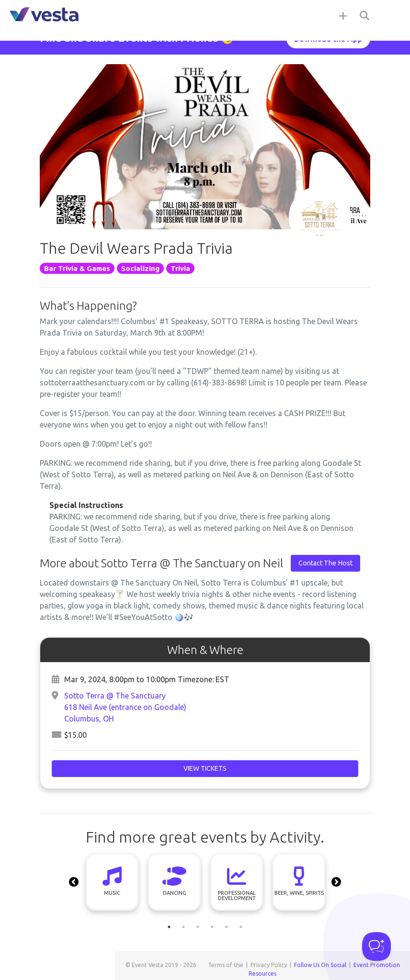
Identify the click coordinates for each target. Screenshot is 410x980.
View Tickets (205, 768)
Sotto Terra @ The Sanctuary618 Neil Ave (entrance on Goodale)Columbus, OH (125, 707)
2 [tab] (183, 927)
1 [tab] (169, 927)
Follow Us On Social (320, 965)
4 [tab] (212, 927)
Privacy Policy (269, 965)
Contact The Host (325, 563)
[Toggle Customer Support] (376, 946)
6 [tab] (241, 927)
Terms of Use (226, 965)
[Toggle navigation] (391, 15)
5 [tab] (227, 927)
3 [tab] (198, 927)
